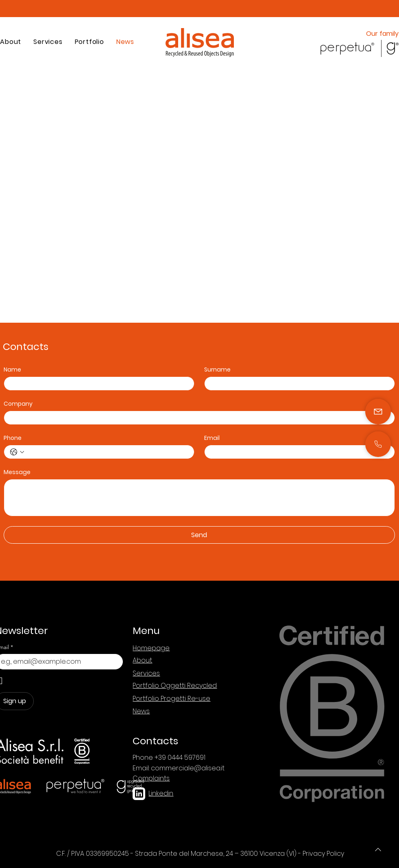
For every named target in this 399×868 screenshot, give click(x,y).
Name (12, 370)
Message (17, 472)
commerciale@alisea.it (188, 768)
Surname (217, 370)
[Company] (197, 418)
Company (18, 404)
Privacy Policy (323, 854)
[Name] (97, 384)
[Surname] (297, 384)
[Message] (199, 498)
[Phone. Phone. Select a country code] (17, 452)
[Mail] (378, 444)
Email (212, 438)
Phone (13, 438)
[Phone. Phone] (107, 452)
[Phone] (378, 849)
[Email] (297, 452)
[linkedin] (139, 794)
